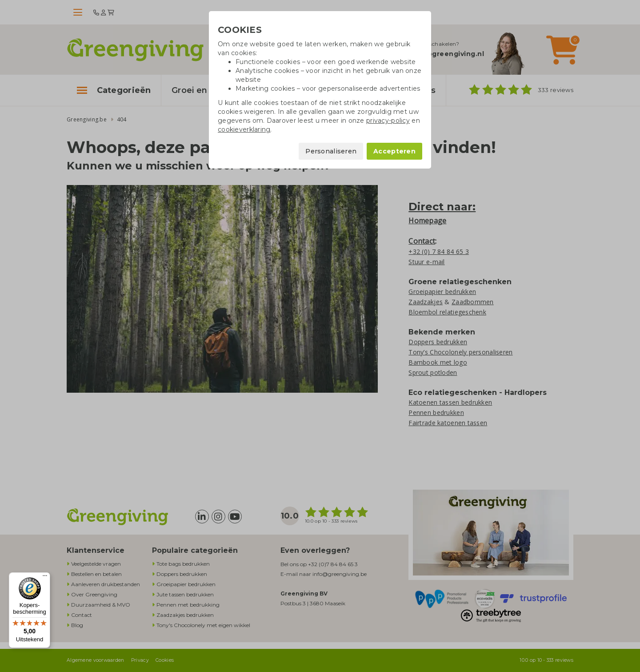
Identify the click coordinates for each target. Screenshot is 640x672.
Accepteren (394, 151)
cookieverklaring (244, 129)
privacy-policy (388, 121)
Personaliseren (331, 151)
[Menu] (45, 578)
